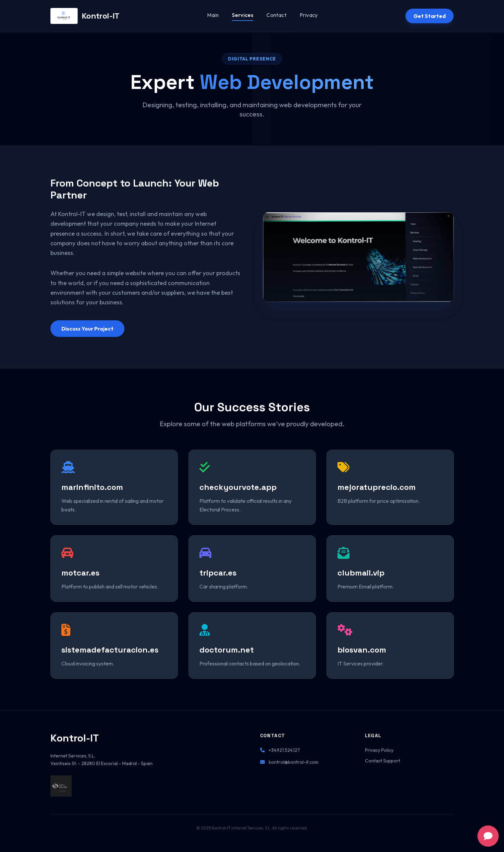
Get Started (430, 16)
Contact (276, 15)
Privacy (309, 15)
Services (243, 15)
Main (213, 15)
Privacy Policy (379, 750)
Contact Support (383, 761)
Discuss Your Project (87, 329)
